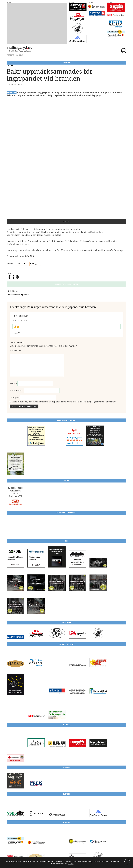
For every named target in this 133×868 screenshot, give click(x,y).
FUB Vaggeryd (35, 146)
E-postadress (17, 272)
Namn (13, 265)
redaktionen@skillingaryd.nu (18, 176)
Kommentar (16, 232)
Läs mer (71, 864)
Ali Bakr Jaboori (22, 146)
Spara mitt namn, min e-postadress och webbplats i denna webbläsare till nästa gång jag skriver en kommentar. (64, 283)
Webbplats (15, 279)
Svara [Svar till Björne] (15, 215)
